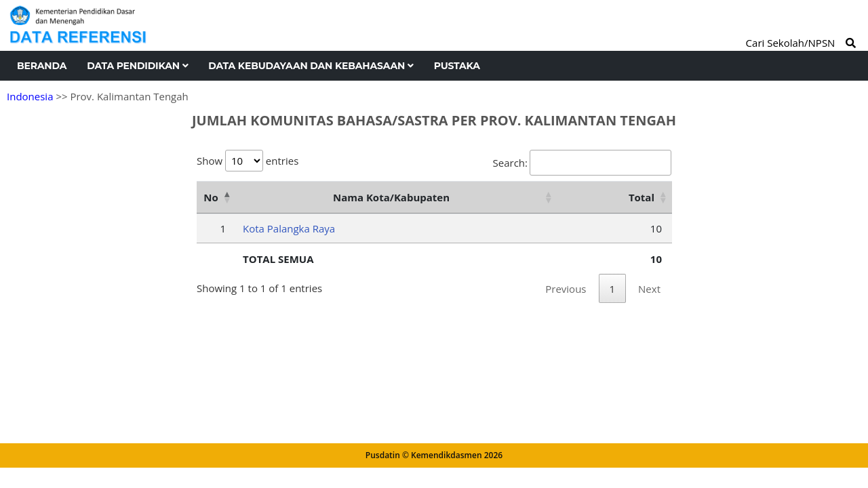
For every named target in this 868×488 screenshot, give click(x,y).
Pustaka (457, 66)
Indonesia (30, 96)
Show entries (248, 161)
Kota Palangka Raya (289, 228)
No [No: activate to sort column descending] (211, 197)
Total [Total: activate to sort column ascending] (642, 197)
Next (649, 289)
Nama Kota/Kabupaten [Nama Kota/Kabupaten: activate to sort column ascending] (391, 197)
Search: (582, 163)
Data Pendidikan (137, 66)
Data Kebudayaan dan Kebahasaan (311, 66)
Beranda (42, 66)
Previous (566, 289)
